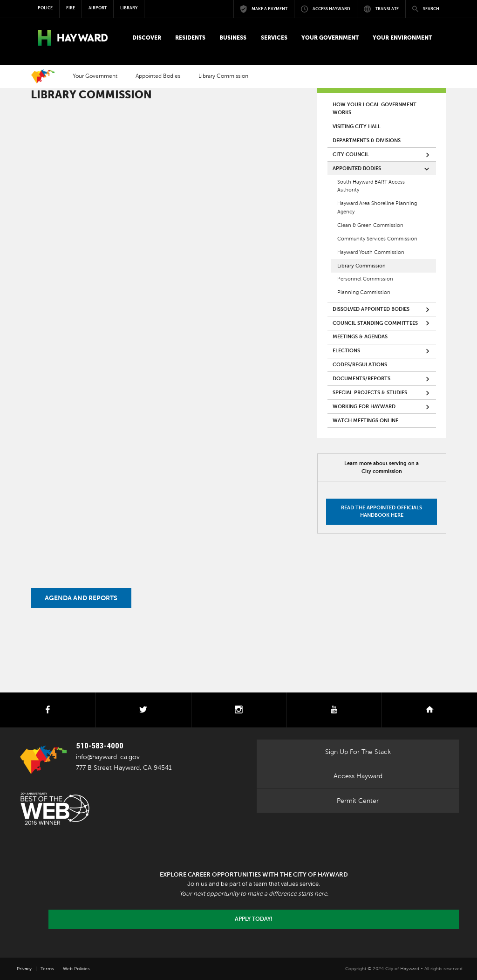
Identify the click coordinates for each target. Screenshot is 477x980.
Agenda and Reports (81, 598)
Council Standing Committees (375, 323)
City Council (351, 154)
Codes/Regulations (360, 365)
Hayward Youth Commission (371, 252)
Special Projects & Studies (370, 393)
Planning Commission (364, 292)
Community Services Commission (377, 239)
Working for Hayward (364, 407)
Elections (346, 351)
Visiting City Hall (357, 127)
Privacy (24, 969)
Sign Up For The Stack (358, 752)
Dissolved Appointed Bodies (371, 309)
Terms (47, 969)
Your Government (95, 76)
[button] (147, 38)
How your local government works (375, 109)
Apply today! (254, 919)
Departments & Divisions (367, 140)
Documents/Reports (361, 379)
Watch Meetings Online (365, 421)
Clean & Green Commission (370, 225)
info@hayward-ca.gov (108, 757)
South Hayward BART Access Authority (371, 186)
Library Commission (361, 266)
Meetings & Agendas (360, 337)
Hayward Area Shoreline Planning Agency (377, 208)
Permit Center (358, 801)
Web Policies (76, 969)
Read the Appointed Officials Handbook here (382, 511)
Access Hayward (358, 776)
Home (43, 76)
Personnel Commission (365, 279)
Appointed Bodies (158, 76)
